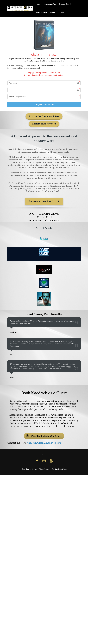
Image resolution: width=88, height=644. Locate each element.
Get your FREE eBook (44, 105)
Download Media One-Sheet (43, 436)
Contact (61, 12)
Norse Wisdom (42, 12)
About (52, 12)
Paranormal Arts (50, 4)
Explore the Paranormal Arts (44, 117)
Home (38, 4)
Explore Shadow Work (44, 124)
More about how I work (44, 202)
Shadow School (65, 4)
